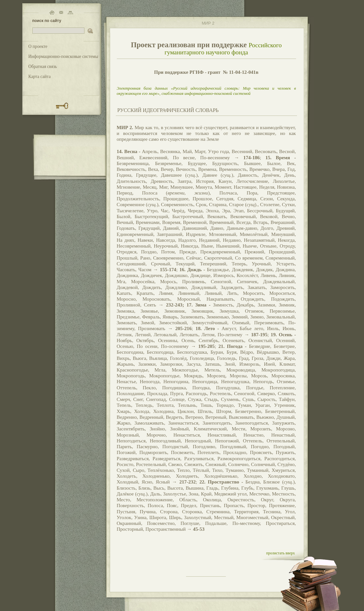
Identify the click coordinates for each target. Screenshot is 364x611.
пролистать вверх (281, 553)
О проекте (38, 46)
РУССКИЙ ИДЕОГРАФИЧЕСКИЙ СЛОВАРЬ (168, 110)
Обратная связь (43, 67)
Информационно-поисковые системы (63, 56)
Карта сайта (40, 77)
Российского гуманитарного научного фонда (223, 49)
